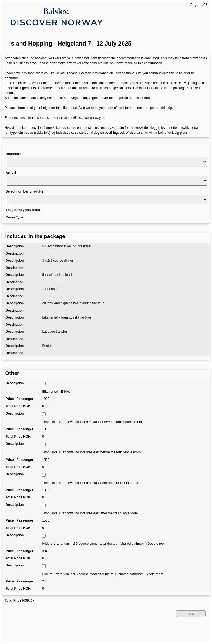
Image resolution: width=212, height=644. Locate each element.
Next (190, 614)
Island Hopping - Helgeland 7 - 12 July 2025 (71, 43)
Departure (13, 154)
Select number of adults (24, 191)
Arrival (11, 173)
